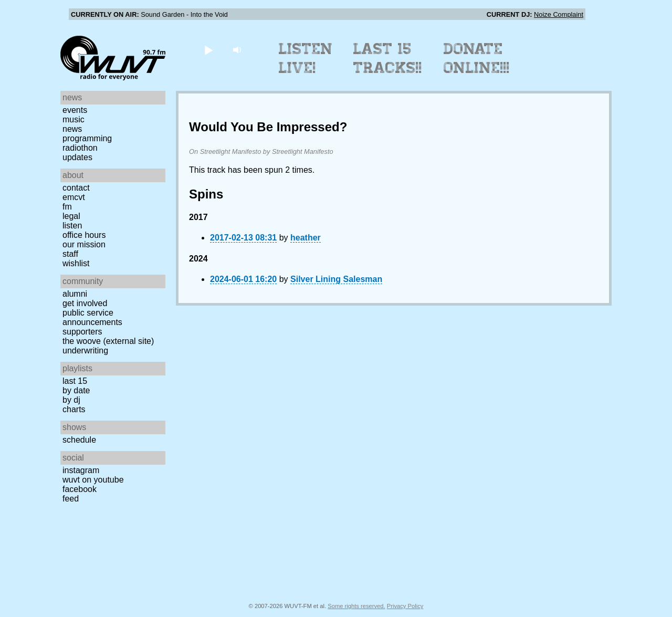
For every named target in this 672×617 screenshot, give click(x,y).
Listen (72, 226)
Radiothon (80, 148)
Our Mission (84, 244)
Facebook (80, 489)
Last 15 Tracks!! (388, 58)
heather (306, 238)
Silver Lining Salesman (336, 279)
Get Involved (85, 303)
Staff (70, 254)
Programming (87, 138)
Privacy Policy (405, 606)
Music (73, 119)
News (72, 129)
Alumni (75, 294)
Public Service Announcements (92, 317)
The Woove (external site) (108, 341)
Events (75, 110)
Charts (74, 409)
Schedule (79, 440)
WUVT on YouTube (93, 480)
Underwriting (85, 351)
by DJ (71, 400)
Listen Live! (306, 58)
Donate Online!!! (477, 58)
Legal (71, 216)
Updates (77, 157)
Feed (71, 499)
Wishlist (76, 263)
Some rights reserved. (356, 606)
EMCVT (74, 197)
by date (76, 390)
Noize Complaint (559, 14)
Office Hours (84, 235)
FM (67, 207)
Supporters (82, 332)
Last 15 (75, 381)
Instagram (81, 470)
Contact (76, 188)
